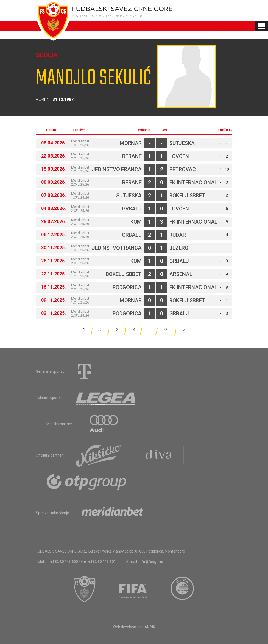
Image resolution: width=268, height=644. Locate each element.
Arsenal (181, 274)
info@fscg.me (151, 562)
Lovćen (179, 156)
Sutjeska (182, 143)
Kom (136, 222)
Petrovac (183, 169)
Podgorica (127, 287)
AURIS (150, 627)
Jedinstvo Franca (117, 169)
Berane (132, 156)
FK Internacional (193, 182)
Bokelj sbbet (187, 196)
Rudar (178, 235)
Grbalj (132, 209)
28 (165, 330)
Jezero (179, 248)
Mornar (131, 143)
